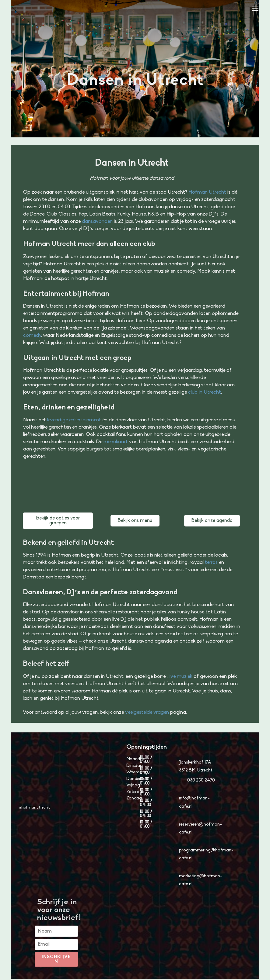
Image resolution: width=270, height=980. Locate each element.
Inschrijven (56, 960)
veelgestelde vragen (147, 712)
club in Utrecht (205, 392)
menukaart (116, 442)
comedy (32, 335)
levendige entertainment (74, 420)
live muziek (181, 676)
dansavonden (97, 221)
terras (211, 562)
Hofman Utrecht (207, 192)
